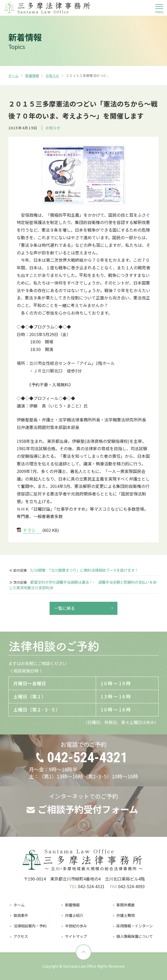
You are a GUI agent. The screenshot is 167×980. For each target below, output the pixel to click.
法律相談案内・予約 (30, 926)
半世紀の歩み (76, 926)
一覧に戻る (64, 608)
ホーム (13, 76)
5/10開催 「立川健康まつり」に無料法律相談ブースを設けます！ (84, 570)
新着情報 (32, 76)
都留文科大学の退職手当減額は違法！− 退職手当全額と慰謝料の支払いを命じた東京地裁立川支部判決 (83, 585)
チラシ (29, 530)
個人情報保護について (135, 936)
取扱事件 (21, 915)
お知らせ (52, 76)
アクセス (21, 936)
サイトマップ (76, 936)
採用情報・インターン (135, 926)
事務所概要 (126, 905)
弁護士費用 (126, 915)
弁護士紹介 (74, 915)
